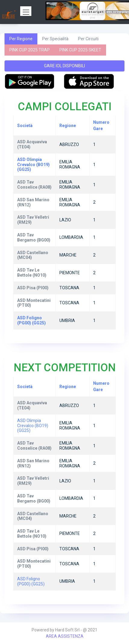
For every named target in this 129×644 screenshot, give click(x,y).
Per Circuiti (88, 39)
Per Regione (21, 39)
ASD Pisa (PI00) (33, 549)
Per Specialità (55, 39)
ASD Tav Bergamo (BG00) (34, 498)
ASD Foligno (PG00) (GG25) (31, 581)
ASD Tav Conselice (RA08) (34, 446)
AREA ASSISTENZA (65, 636)
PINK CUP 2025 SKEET (80, 50)
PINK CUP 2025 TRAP (30, 50)
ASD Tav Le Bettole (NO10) (32, 534)
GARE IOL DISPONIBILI (64, 66)
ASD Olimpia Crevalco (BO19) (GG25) (33, 426)
